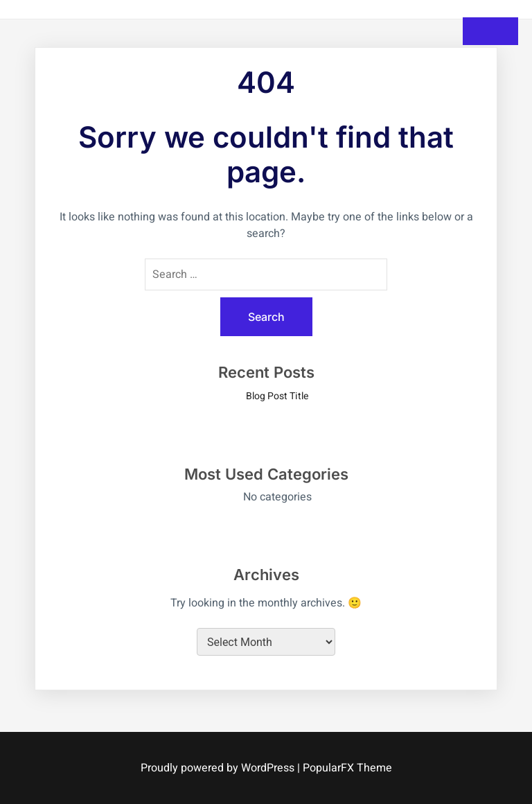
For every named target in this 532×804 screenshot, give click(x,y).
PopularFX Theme (347, 768)
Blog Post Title (277, 396)
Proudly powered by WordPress (219, 768)
